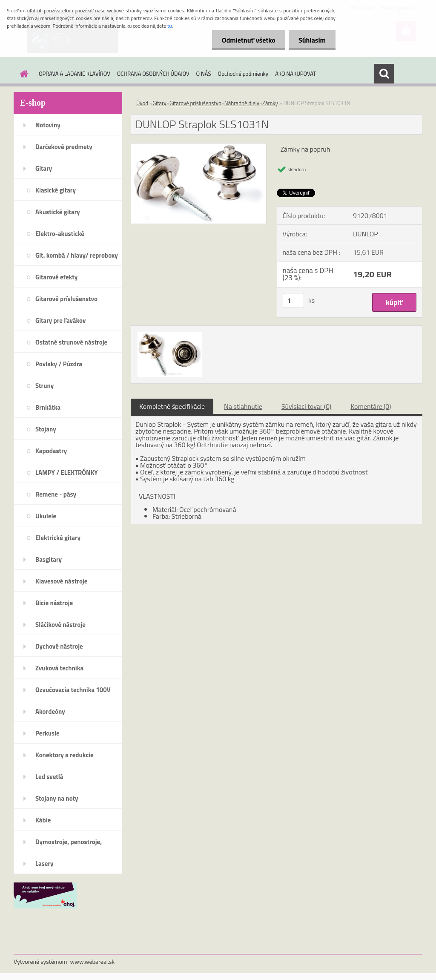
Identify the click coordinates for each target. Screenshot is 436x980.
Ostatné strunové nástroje (71, 342)
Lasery (44, 864)
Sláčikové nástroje (60, 625)
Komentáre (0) (371, 406)
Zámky (270, 103)
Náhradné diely (242, 103)
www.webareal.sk (93, 961)
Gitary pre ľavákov (60, 320)
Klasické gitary (56, 190)
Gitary (44, 168)
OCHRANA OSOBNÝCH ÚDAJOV (153, 74)
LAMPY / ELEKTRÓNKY (67, 473)
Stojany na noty (57, 798)
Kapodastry (51, 451)
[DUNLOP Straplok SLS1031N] (199, 147)
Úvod (142, 103)
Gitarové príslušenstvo (66, 299)
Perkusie (47, 733)
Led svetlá (49, 777)
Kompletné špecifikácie (172, 406)
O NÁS (204, 74)
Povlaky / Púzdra (59, 364)
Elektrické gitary (58, 538)
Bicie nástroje (54, 603)
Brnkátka (48, 407)
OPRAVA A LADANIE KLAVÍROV (75, 74)
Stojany (46, 429)
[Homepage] (23, 74)
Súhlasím (311, 40)
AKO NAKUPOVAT (295, 74)
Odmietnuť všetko (246, 40)
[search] (384, 74)
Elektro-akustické (60, 234)
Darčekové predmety (64, 147)
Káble (43, 820)
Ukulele (46, 516)
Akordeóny (50, 711)
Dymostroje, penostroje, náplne (69, 845)
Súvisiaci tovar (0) (306, 406)
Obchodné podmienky (243, 74)
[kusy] (293, 300)
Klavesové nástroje (61, 581)
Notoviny (48, 125)
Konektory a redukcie (65, 755)
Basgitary (49, 559)
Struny (44, 386)
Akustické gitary (58, 212)
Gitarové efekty (56, 277)
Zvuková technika (59, 668)
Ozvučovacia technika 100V (73, 690)
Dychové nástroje (59, 646)
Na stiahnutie (243, 406)
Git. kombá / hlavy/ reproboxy (77, 255)
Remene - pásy (56, 494)
